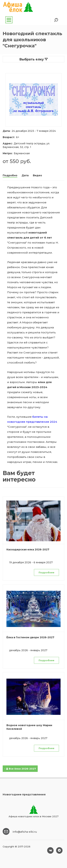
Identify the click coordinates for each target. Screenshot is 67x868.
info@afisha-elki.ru (25, 832)
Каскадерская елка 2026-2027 (28, 549)
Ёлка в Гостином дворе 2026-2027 (30, 637)
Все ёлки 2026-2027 (20, 769)
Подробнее (46, 572)
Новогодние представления (24, 794)
